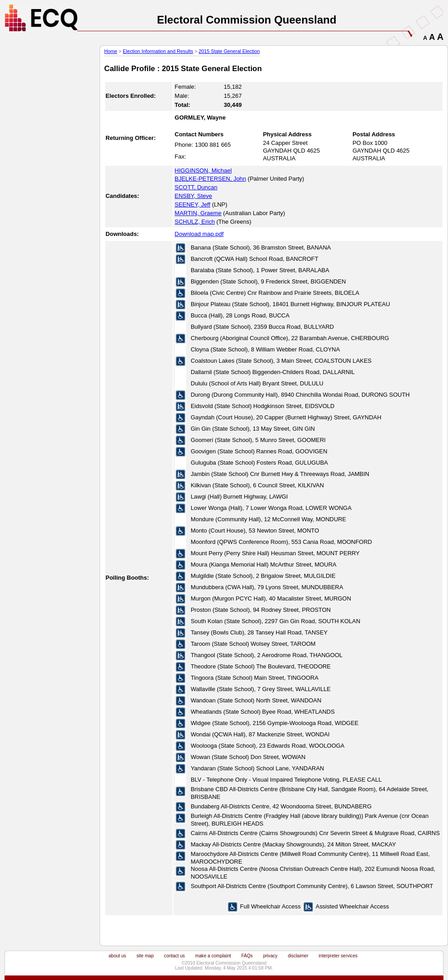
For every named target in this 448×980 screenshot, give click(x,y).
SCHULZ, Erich (195, 222)
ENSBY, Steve (194, 196)
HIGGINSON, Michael (203, 171)
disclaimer (298, 956)
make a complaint (213, 956)
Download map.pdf (199, 234)
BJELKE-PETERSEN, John (211, 179)
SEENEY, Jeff (193, 204)
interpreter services (338, 956)
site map (145, 956)
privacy (270, 956)
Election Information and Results (158, 51)
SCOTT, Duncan (196, 187)
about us (118, 956)
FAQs (247, 956)
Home (111, 51)
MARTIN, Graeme (198, 213)
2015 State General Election (229, 51)
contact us (174, 956)
